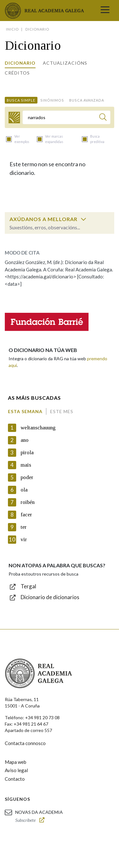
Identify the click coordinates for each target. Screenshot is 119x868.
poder (27, 477)
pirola (27, 452)
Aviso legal (16, 770)
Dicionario (20, 63)
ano (25, 440)
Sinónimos (52, 100)
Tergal (28, 586)
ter (24, 527)
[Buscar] (103, 118)
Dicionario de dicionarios (50, 597)
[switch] (83, 219)
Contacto (15, 779)
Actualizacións (65, 63)
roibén (28, 502)
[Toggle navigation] (105, 11)
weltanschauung (38, 428)
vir (24, 539)
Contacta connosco (25, 743)
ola (24, 490)
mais (26, 465)
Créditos (17, 73)
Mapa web (16, 762)
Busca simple (21, 100)
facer (26, 515)
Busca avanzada (87, 100)
